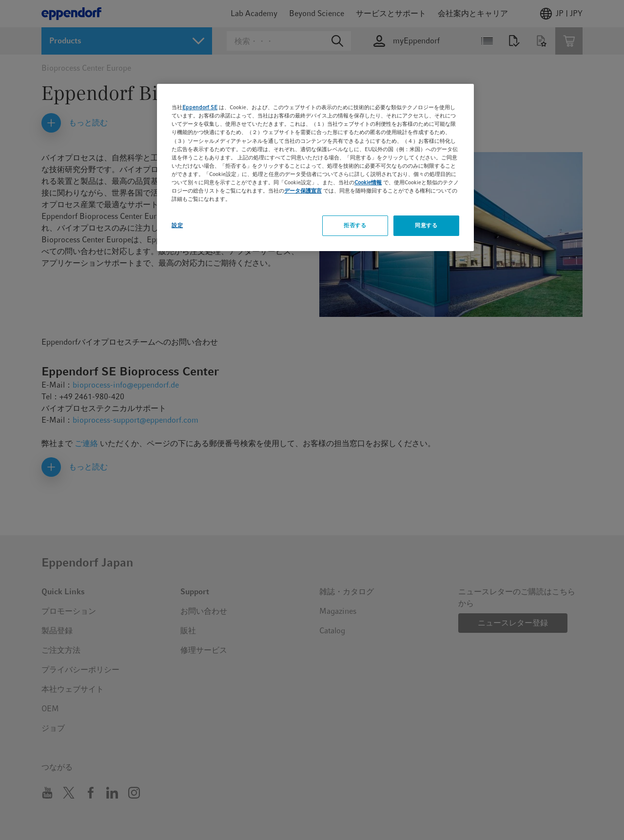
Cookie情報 (368, 182)
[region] (315, 167)
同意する (426, 225)
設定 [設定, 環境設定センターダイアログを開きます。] (177, 225)
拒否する (355, 225)
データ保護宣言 (303, 191)
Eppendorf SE (200, 107)
